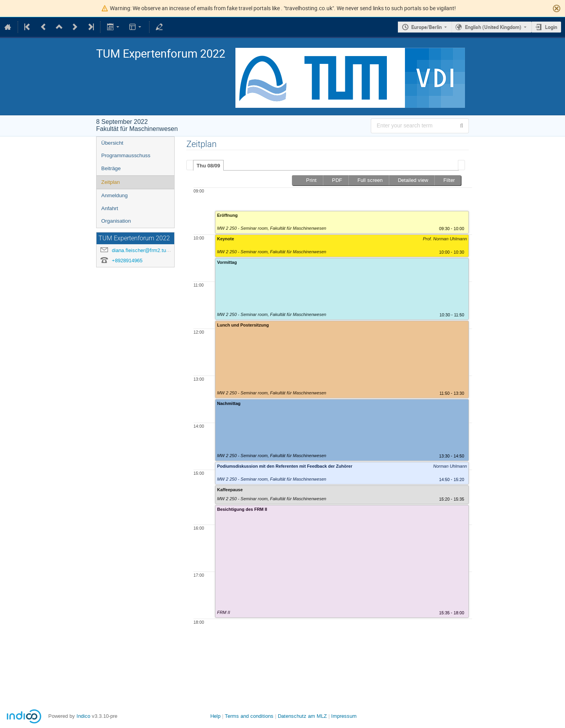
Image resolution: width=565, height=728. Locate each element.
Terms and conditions (249, 716)
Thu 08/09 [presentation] (208, 166)
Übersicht (112, 143)
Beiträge (111, 168)
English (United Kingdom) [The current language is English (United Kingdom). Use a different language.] (493, 27)
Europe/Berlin (426, 27)
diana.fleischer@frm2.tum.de (145, 250)
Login (551, 27)
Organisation (116, 221)
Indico (83, 716)
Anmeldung (114, 195)
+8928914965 (127, 261)
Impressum (344, 716)
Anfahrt (110, 208)
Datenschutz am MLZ (302, 716)
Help (215, 716)
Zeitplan (110, 182)
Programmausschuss (126, 155)
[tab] (208, 165)
